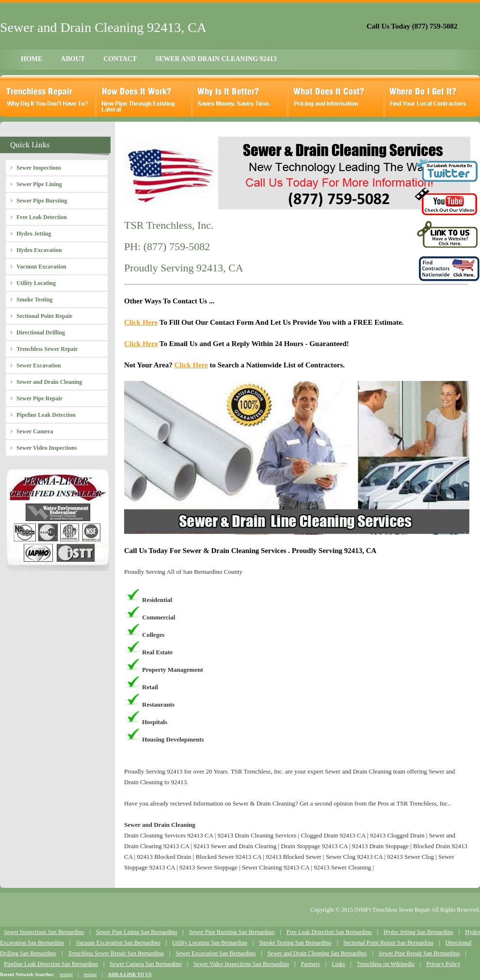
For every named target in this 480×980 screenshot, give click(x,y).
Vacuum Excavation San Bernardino (118, 943)
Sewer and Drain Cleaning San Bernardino (317, 953)
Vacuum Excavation (41, 267)
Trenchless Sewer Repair (47, 349)
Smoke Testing (34, 300)
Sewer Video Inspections (47, 448)
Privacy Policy (443, 964)
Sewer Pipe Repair (40, 398)
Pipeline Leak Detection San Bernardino (51, 964)
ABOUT (73, 59)
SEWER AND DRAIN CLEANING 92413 (216, 59)
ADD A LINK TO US (129, 974)
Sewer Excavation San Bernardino (216, 953)
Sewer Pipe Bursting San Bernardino (232, 932)
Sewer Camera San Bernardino (145, 964)
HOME (32, 59)
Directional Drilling (41, 332)
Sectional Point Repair (44, 316)
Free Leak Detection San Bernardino (329, 932)
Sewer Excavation (39, 365)
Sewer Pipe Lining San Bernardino (136, 932)
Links (338, 964)
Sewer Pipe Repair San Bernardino (419, 953)
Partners (310, 964)
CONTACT (120, 59)
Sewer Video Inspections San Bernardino (241, 964)
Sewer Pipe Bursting (42, 201)
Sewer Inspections (39, 168)
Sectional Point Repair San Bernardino (388, 943)
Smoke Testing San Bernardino (295, 943)
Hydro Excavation (39, 250)
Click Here (141, 322)
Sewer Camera (35, 431)
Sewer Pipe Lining (39, 184)
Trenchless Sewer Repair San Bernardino (116, 953)
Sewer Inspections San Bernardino (44, 932)
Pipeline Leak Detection (46, 415)
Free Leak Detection (42, 217)
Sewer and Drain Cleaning (49, 382)
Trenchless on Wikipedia (386, 964)
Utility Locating (36, 283)
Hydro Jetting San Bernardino (418, 932)
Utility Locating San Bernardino (210, 943)
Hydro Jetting (34, 234)
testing (66, 974)
